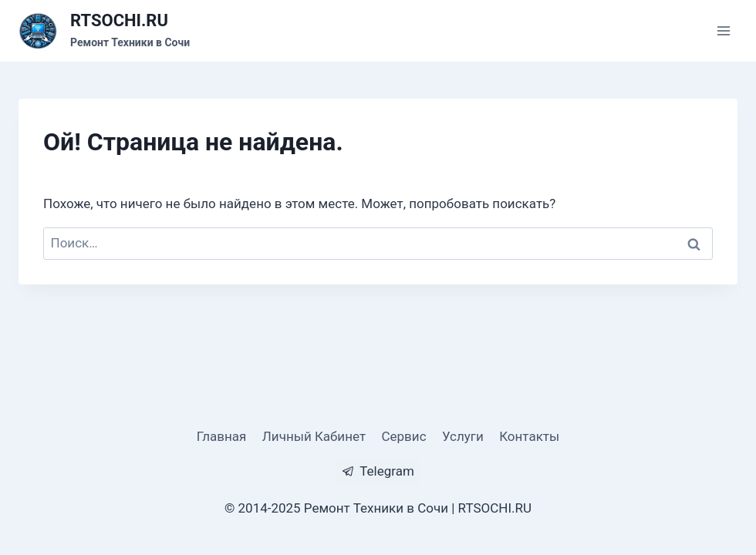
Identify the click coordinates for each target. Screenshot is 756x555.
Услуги (463, 436)
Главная (222, 436)
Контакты (529, 436)
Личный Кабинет (314, 436)
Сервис (403, 436)
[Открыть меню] (723, 30)
